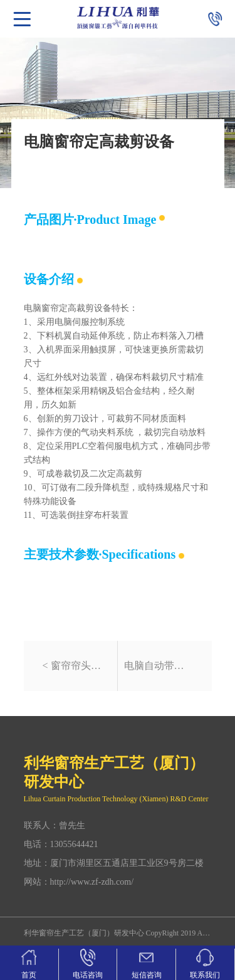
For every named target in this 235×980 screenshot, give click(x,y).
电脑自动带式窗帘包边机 (159, 666)
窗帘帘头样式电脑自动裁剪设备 (81, 666)
